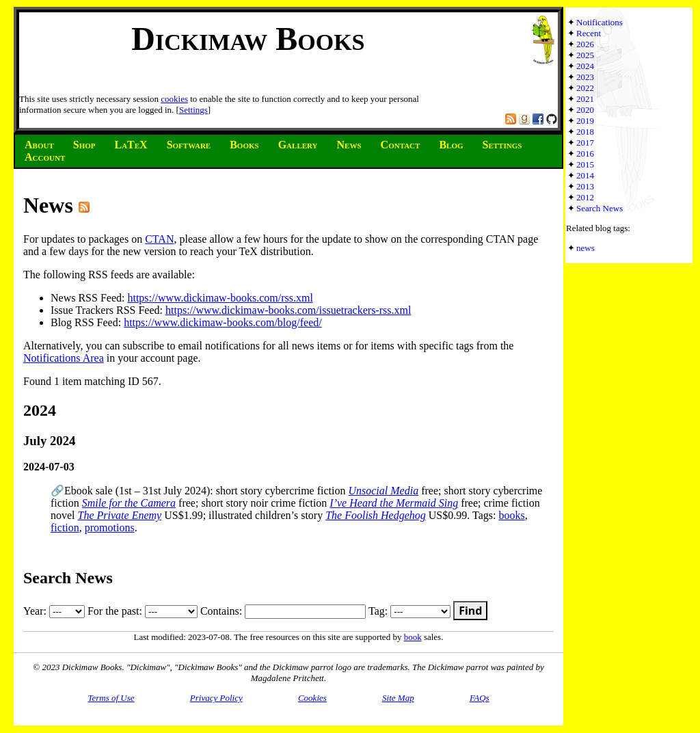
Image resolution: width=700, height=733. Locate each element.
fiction (65, 528)
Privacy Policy (216, 698)
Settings (193, 110)
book (413, 637)
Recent (589, 33)
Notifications (600, 22)
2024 (585, 66)
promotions (110, 528)
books (511, 515)
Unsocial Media (383, 491)
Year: (54, 611)
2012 (585, 197)
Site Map (398, 698)
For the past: (143, 611)
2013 (585, 186)
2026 (585, 44)
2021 (585, 99)
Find (470, 611)
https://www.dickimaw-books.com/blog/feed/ (223, 322)
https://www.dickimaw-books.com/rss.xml (220, 298)
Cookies (312, 698)
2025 (585, 55)
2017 (585, 143)
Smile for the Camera (129, 503)
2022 (585, 88)
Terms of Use (111, 698)
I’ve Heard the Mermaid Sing (394, 503)
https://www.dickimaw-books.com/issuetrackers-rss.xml (288, 310)
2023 (585, 77)
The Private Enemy (120, 515)
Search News (600, 208)
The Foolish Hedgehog (376, 515)
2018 (585, 132)
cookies (174, 99)
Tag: (409, 611)
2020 (585, 110)
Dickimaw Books (248, 39)
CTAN (159, 239)
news (585, 248)
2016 (585, 154)
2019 (585, 121)
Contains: (283, 611)
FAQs (480, 698)
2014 (585, 175)
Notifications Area (64, 358)
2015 (585, 164)
